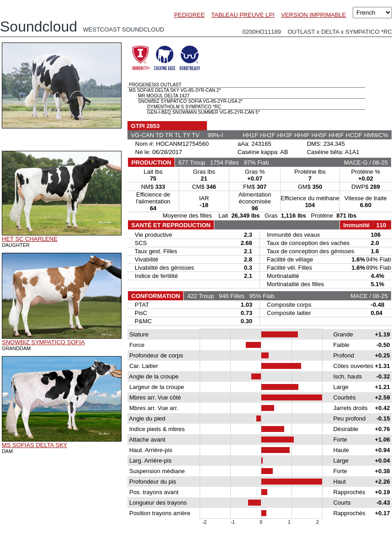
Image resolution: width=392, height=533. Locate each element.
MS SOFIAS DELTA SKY (34, 445)
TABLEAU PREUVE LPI (243, 15)
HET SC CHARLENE (30, 239)
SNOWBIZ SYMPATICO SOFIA (43, 342)
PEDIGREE (189, 15)
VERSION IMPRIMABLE (313, 15)
